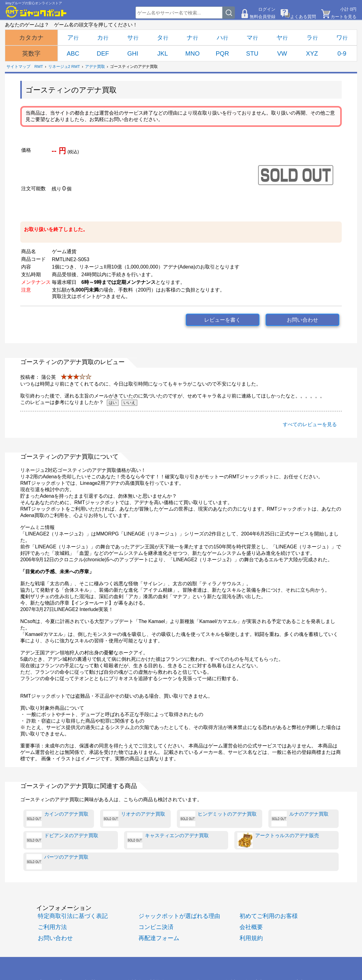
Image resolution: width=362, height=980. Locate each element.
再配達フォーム (159, 938)
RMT (39, 67)
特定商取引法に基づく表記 (73, 916)
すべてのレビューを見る (310, 424)
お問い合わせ (302, 320)
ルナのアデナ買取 (300, 819)
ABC (73, 53)
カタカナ (31, 37)
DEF (103, 53)
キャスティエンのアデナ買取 (168, 840)
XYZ (312, 53)
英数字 (31, 53)
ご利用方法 (52, 927)
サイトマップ (18, 67)
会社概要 (251, 927)
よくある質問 (303, 17)
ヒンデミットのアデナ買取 (218, 819)
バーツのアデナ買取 (57, 862)
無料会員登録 (263, 17)
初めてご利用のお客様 (269, 916)
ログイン (267, 9)
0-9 (342, 53)
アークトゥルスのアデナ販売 (278, 840)
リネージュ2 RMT (64, 67)
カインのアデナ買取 (57, 819)
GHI (133, 53)
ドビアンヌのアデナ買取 (62, 840)
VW (282, 53)
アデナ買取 (95, 67)
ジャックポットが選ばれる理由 (179, 916)
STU (252, 53)
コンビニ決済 (156, 927)
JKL (162, 53)
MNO (193, 53)
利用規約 (251, 938)
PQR (222, 53)
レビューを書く (222, 320)
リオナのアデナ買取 (134, 819)
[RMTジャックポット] (36, 12)
